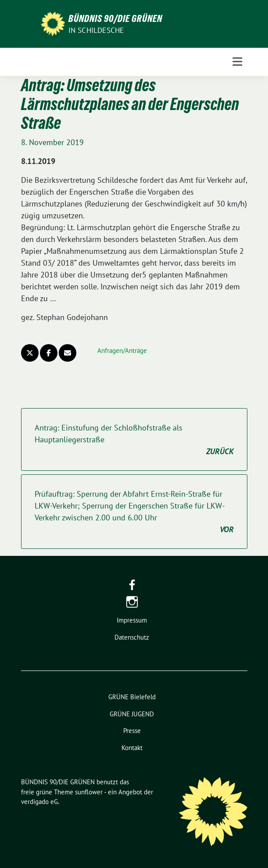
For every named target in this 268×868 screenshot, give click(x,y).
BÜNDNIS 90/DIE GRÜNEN (115, 18)
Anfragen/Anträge (122, 350)
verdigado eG (39, 802)
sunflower (89, 792)
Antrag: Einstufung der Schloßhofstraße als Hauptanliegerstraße (134, 440)
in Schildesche (96, 30)
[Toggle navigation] (237, 62)
